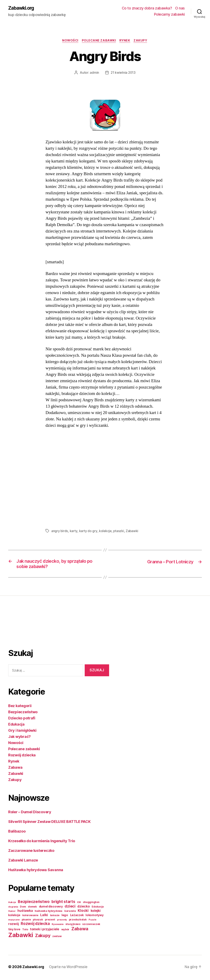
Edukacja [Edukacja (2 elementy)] (98, 908)
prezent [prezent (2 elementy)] (50, 921)
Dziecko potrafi (22, 720)
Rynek (126, 41)
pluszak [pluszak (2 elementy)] (38, 921)
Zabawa (15, 769)
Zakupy (142, 41)
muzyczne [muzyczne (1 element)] (14, 921)
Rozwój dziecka (22, 757)
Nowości (69, 41)
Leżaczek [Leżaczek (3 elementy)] (77, 917)
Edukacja (16, 726)
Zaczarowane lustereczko (31, 852)
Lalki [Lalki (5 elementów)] (44, 917)
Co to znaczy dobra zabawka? (147, 8)
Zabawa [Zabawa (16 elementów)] (80, 930)
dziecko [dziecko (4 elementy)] (83, 908)
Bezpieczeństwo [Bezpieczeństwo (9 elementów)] (34, 903)
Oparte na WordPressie (68, 968)
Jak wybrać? (19, 738)
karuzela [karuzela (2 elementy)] (70, 913)
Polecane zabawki (99, 41)
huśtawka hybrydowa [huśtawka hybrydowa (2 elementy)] (49, 913)
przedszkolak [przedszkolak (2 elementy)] (78, 921)
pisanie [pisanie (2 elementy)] (26, 921)
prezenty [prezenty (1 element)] (62, 921)
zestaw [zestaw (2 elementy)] (57, 938)
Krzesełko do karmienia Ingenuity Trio (42, 843)
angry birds (60, 531)
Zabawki (133, 531)
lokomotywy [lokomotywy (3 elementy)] (94, 917)
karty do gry (88, 531)
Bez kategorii (20, 707)
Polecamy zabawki (169, 14)
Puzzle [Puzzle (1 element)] (92, 921)
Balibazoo (17, 833)
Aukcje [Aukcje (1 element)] (12, 904)
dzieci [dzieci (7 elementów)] (70, 908)
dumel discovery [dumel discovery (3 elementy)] (51, 908)
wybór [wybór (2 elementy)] (65, 931)
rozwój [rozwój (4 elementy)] (13, 925)
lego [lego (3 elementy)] (65, 917)
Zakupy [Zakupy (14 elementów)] (43, 937)
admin (94, 73)
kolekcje (106, 531)
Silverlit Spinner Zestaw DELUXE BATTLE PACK (49, 823)
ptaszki (119, 531)
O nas (180, 8)
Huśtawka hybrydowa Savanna (36, 871)
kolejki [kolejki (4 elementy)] (96, 912)
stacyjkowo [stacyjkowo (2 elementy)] (73, 926)
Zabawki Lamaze (23, 862)
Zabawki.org (22, 8)
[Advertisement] (25, 629)
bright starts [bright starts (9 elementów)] (63, 903)
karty (74, 531)
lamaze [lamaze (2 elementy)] (55, 917)
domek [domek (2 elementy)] (32, 908)
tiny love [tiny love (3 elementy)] (14, 931)
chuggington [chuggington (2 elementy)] (91, 904)
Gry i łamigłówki (22, 732)
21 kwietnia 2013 (123, 73)
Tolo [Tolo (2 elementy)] (25, 931)
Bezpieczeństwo (23, 714)
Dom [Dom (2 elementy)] (23, 908)
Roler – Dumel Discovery (30, 814)
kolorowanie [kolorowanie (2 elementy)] (30, 917)
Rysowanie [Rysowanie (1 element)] (58, 926)
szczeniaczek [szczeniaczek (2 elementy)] (91, 926)
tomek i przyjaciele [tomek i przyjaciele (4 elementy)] (45, 931)
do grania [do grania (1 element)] (13, 908)
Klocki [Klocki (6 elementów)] (83, 912)
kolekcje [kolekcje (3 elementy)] (14, 917)
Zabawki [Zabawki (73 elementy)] (21, 937)
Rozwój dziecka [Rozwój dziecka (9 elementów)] (35, 925)
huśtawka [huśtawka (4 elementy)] (25, 912)
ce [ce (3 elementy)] (79, 904)
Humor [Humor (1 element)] (12, 913)
